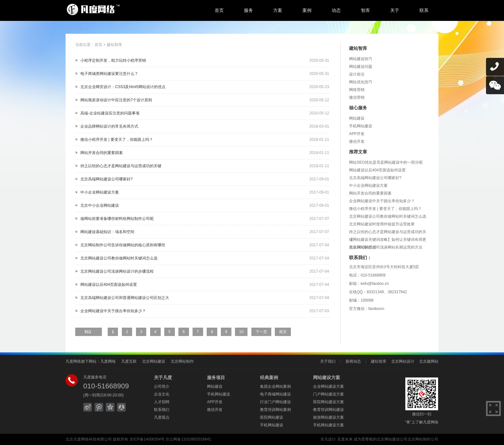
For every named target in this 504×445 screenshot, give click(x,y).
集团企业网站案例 (275, 386)
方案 (278, 10)
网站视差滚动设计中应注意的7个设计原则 (116, 100)
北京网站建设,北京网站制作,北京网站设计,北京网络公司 (119, 10)
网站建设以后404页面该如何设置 (109, 285)
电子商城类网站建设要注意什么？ (109, 74)
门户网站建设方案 (328, 394)
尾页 (283, 332)
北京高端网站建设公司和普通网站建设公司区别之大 (125, 298)
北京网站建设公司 (392, 439)
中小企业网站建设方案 (100, 192)
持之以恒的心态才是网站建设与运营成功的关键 (121, 166)
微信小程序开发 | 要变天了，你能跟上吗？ (117, 140)
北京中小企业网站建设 (100, 205)
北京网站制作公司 (423, 439)
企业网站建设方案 (328, 386)
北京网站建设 (154, 361)
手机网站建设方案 (328, 425)
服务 (248, 10)
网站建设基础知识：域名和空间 (107, 232)
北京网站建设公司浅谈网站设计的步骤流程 (117, 271)
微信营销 (357, 97)
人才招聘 (162, 402)
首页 (219, 10)
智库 (365, 10)
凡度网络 (108, 361)
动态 (336, 10)
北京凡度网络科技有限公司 (89, 439)
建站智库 (114, 45)
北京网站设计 (403, 361)
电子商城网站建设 (275, 394)
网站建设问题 (361, 67)
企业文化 (162, 394)
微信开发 (357, 141)
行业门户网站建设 (275, 402)
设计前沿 (357, 74)
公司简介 (162, 386)
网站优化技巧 (361, 82)
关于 (395, 10)
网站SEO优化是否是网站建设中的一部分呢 (386, 162)
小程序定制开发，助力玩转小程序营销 (113, 60)
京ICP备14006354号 (147, 439)
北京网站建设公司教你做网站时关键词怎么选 (119, 258)
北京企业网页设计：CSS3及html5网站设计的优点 (123, 87)
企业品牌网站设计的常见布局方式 (109, 126)
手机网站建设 (361, 126)
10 (241, 332)
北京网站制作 (182, 361)
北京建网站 (429, 361)
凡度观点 (162, 417)
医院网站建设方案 (328, 402)
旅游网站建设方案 (328, 417)
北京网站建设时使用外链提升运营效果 (382, 224)
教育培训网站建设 (328, 410)
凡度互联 (129, 361)
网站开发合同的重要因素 (102, 153)
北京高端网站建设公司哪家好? (107, 179)
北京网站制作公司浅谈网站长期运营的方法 (386, 247)
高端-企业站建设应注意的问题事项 (110, 113)
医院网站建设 (272, 417)
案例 (307, 10)
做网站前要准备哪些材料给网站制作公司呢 (117, 219)
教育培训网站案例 (275, 410)
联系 (424, 10)
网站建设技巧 (361, 59)
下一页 (261, 332)
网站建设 (357, 118)
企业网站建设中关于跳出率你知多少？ (113, 311)
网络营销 (357, 90)
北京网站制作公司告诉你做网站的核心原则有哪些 (123, 245)
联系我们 (162, 410)
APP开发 (357, 134)
